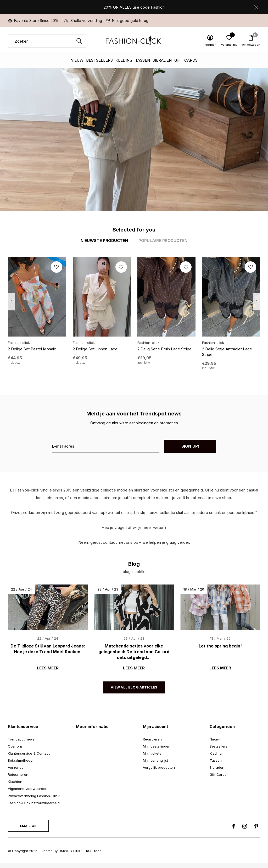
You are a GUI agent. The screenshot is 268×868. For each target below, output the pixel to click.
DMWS (64, 851)
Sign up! (190, 446)
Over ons (15, 746)
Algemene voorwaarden (28, 789)
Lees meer (48, 668)
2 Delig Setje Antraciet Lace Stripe (227, 352)
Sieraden (162, 60)
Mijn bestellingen (157, 746)
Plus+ (78, 851)
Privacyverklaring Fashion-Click (34, 796)
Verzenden (17, 767)
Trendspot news (21, 739)
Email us (28, 826)
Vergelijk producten (159, 767)
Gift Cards (186, 60)
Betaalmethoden (21, 760)
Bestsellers (99, 60)
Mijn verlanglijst (155, 760)
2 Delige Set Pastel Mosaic (32, 349)
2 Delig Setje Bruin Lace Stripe (164, 349)
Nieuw (77, 60)
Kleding (124, 60)
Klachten (15, 782)
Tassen (143, 60)
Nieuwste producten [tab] (104, 241)
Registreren (152, 739)
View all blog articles (134, 687)
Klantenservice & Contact (29, 753)
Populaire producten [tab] (163, 241)
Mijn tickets (152, 753)
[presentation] (11, 302)
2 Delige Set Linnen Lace (95, 349)
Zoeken (79, 41)
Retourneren (18, 774)
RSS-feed (94, 851)
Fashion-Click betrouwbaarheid (34, 803)
